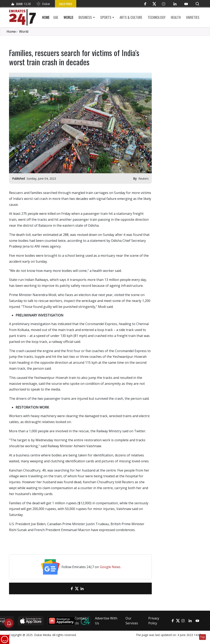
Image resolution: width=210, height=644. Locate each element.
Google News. (110, 567)
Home (46, 17)
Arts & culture (131, 17)
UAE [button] (56, 17)
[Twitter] (154, 4)
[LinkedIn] (175, 4)
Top (203, 637)
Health (176, 17)
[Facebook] (145, 4)
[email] (64, 588)
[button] (197, 4)
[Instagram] (164, 4)
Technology (157, 17)
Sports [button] (106, 17)
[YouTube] (186, 4)
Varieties (193, 17)
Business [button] (85, 17)
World (68, 17)
